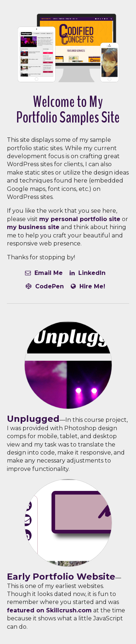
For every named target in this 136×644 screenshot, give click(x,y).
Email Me (44, 273)
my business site (33, 227)
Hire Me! (88, 286)
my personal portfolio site (80, 219)
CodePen (45, 286)
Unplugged (33, 419)
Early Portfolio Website (61, 577)
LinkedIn (88, 273)
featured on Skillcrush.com (49, 610)
